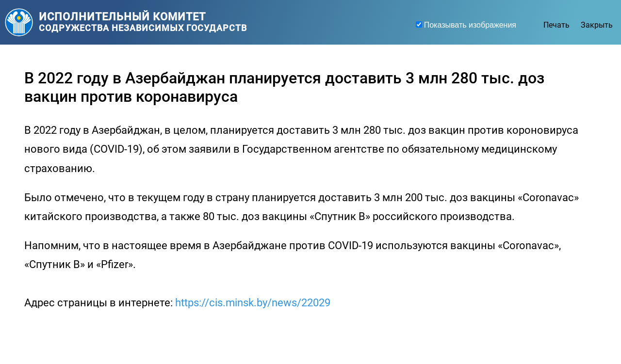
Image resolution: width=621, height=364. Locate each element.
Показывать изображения (470, 25)
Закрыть (597, 25)
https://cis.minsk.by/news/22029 (253, 303)
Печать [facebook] (557, 25)
